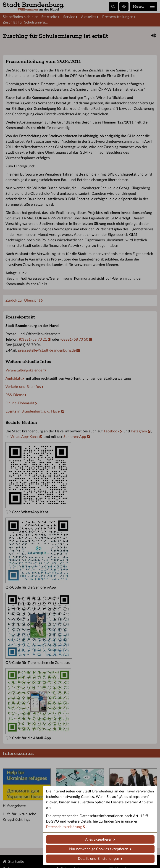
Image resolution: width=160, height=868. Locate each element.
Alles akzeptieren (99, 839)
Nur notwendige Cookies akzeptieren (99, 849)
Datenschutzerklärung (64, 827)
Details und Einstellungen (98, 859)
